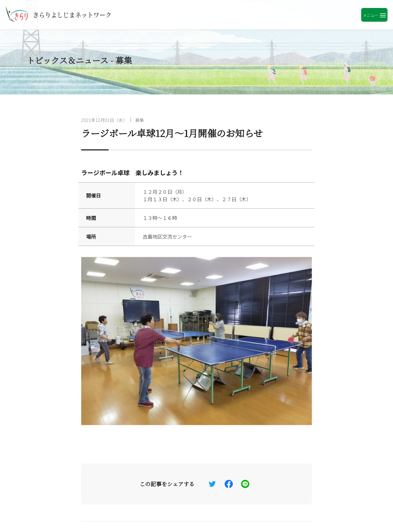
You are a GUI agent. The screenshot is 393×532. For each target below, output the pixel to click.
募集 (140, 120)
